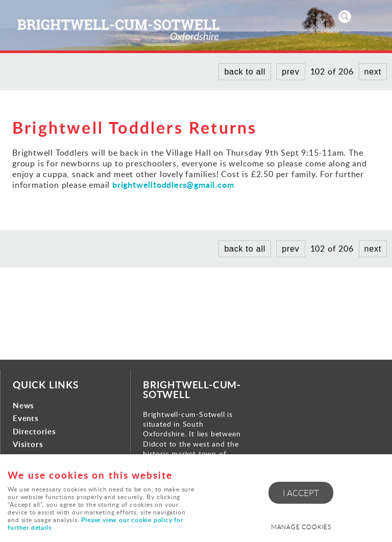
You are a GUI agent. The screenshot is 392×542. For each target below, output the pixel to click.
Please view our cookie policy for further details (95, 524)
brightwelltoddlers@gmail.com (173, 184)
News (23, 405)
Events (26, 418)
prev (290, 72)
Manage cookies (301, 527)
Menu (374, 16)
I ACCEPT (301, 493)
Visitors (28, 444)
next (373, 72)
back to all (245, 72)
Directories (34, 432)
